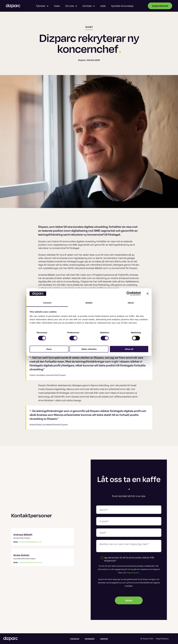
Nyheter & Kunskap (122, 6)
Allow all (129, 349)
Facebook (75, 639)
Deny (49, 349)
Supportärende (160, 6)
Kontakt (89, 6)
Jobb (103, 6)
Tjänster (42, 6)
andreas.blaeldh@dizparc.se (30, 542)
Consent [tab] (47, 303)
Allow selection (89, 349)
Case (57, 6)
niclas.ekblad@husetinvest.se (31, 562)
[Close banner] (148, 294)
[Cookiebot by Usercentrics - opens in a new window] (129, 294)
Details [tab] (89, 303)
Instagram (90, 639)
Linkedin (104, 639)
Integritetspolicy (133, 573)
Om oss (71, 6)
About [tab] (131, 303)
